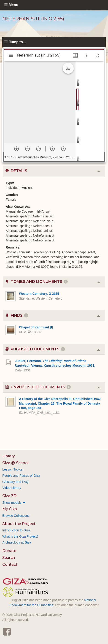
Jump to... (17, 42)
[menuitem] (54, 503)
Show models (12, 503)
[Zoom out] (27, 149)
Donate (9, 551)
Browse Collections (16, 516)
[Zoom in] (16, 149)
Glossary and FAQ (15, 482)
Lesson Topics (12, 469)
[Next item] (63, 149)
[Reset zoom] (38, 149)
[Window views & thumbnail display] (75, 55)
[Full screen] (97, 55)
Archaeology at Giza (17, 542)
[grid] (90, 111)
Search (9, 558)
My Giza (10, 509)
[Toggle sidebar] (11, 55)
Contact (10, 564)
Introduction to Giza (16, 530)
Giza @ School (15, 463)
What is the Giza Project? (20, 536)
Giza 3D (9, 496)
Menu (13, 5)
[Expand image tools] (68, 68)
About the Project (19, 524)
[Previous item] (52, 149)
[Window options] (86, 55)
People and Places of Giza (21, 476)
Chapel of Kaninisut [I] (36, 327)
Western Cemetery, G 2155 (39, 294)
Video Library (12, 488)
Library (9, 456)
